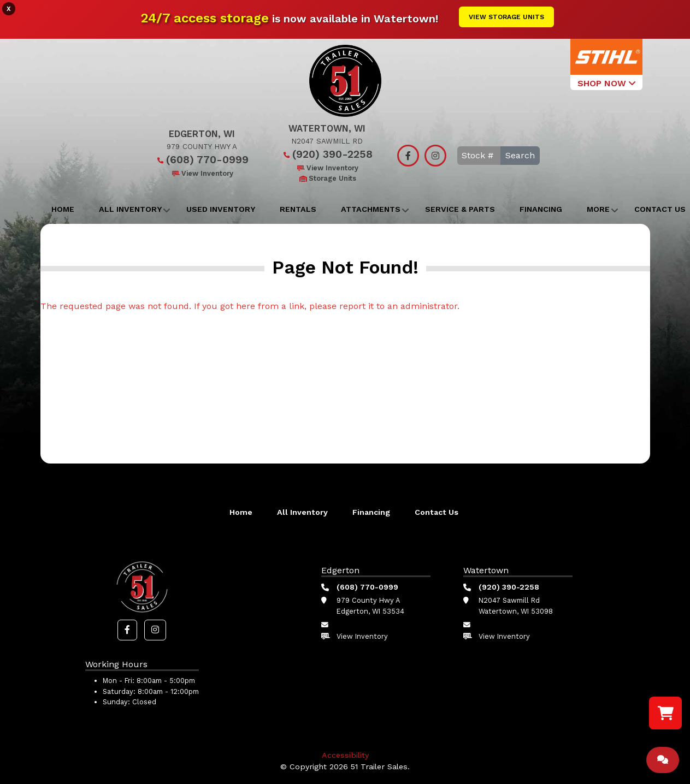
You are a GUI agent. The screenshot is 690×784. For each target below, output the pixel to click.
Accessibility (345, 755)
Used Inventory (221, 209)
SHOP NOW (606, 83)
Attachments (371, 209)
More (598, 209)
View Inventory (202, 173)
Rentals (298, 209)
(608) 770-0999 (202, 160)
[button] (127, 630)
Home (63, 209)
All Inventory (130, 209)
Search (520, 155)
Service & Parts (460, 209)
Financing (541, 209)
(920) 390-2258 (327, 154)
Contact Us (437, 512)
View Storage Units (506, 17)
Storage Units (327, 178)
